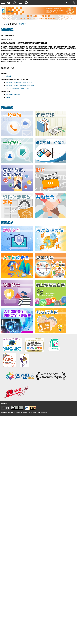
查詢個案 (9, 76)
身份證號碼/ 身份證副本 (13, 95)
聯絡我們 (4, 412)
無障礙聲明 (27, 412)
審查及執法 (12, 24)
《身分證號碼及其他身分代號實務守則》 (18, 88)
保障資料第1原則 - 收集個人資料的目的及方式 (20, 82)
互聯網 (8, 97)
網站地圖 (44, 412)
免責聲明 (34, 412)
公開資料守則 (18, 412)
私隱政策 (10, 412)
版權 (39, 412)
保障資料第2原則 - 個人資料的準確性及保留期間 (20, 85)
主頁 (4, 24)
